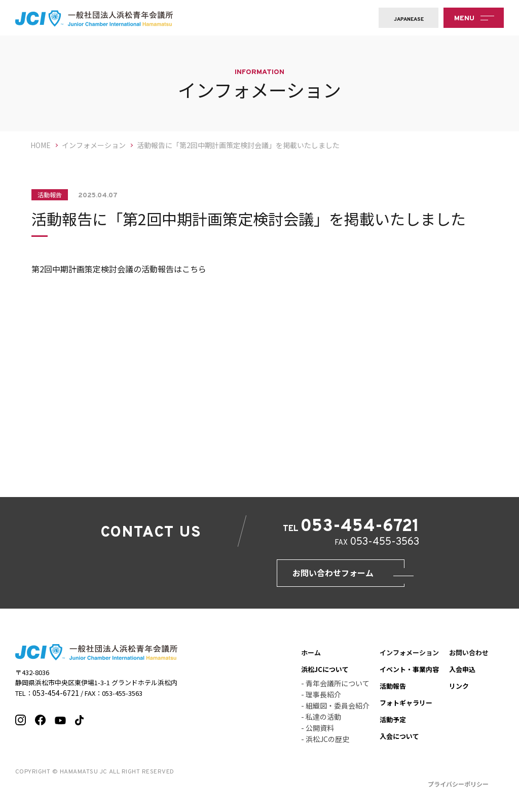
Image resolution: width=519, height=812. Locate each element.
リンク (459, 691)
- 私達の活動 (321, 721)
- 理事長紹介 (321, 699)
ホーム (311, 657)
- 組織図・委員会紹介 (335, 710)
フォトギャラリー (406, 707)
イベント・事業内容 (409, 674)
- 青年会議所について (335, 688)
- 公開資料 (318, 732)
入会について (399, 741)
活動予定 (393, 724)
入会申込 (462, 674)
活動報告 (393, 691)
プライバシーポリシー (458, 788)
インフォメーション (409, 657)
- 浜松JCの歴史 (325, 744)
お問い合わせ (469, 657)
